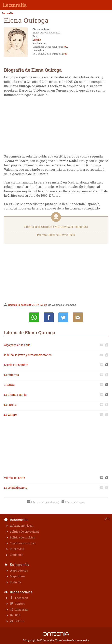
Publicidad (17, 549)
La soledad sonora (16, 488)
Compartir (49, 317)
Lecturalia (8, 13)
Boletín (19, 621)
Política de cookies (22, 537)
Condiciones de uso (23, 543)
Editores (15, 582)
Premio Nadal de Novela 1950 (56, 235)
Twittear (63, 317)
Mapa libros (18, 576)
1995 (65, 54)
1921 (66, 47)
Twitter (20, 604)
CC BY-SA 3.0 (39, 305)
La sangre (10, 415)
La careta (10, 405)
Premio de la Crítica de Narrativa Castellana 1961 (56, 227)
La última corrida (15, 395)
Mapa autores (19, 570)
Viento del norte (14, 478)
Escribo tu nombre (16, 365)
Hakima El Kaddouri (20, 305)
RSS (17, 615)
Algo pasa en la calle (17, 345)
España (37, 40)
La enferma (11, 375)
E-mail (78, 317)
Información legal (22, 526)
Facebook (21, 598)
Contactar (16, 555)
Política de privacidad (24, 531)
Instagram (21, 609)
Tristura (9, 385)
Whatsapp (34, 317)
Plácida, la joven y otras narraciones (28, 355)
